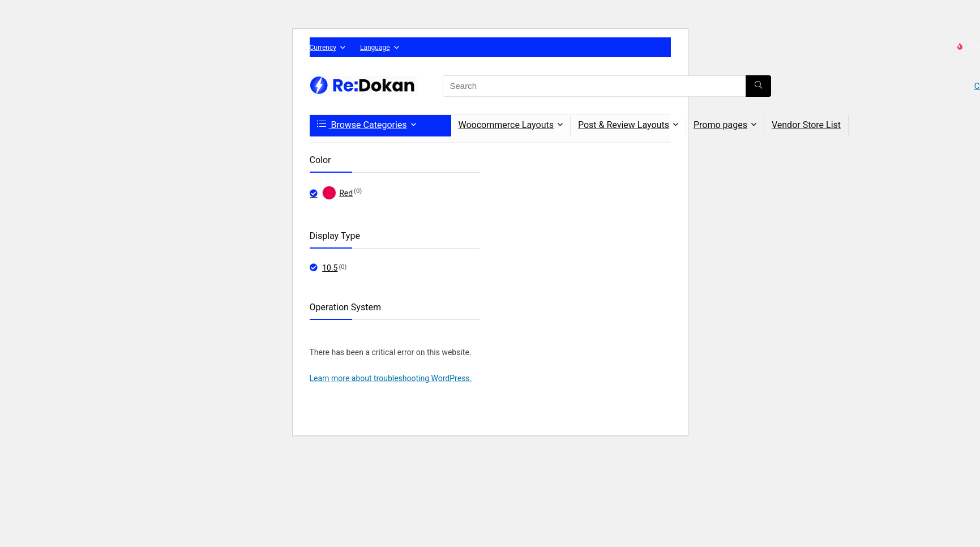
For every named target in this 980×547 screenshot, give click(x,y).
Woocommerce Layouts (506, 125)
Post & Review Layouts (624, 125)
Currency (323, 48)
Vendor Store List (806, 125)
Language (375, 48)
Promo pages (720, 125)
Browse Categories (362, 125)
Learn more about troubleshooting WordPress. (391, 378)
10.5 (330, 268)
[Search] (758, 86)
